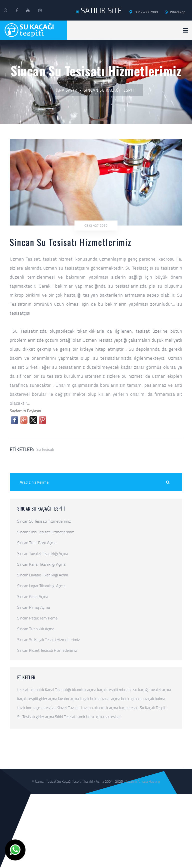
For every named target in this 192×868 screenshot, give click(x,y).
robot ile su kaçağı (134, 690)
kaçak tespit (129, 708)
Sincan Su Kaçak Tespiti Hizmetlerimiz (48, 639)
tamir (81, 717)
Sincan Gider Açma (33, 596)
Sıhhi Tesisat (65, 717)
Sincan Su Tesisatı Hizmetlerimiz (44, 521)
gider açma (48, 699)
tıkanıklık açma (84, 690)
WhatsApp (175, 12)
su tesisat (113, 717)
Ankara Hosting (149, 781)
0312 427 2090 (143, 12)
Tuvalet (74, 708)
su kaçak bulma (152, 699)
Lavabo (87, 708)
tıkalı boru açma (30, 708)
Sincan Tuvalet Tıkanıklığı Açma (43, 553)
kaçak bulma (90, 699)
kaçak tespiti (108, 690)
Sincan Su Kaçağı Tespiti (110, 90)
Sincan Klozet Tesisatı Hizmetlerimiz (47, 650)
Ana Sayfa (67, 90)
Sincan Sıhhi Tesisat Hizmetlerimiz (45, 532)
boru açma (130, 699)
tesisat (23, 690)
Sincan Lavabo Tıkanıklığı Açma (43, 575)
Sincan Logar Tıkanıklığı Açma (41, 586)
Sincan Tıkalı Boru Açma (37, 543)
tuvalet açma (160, 690)
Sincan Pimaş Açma (33, 607)
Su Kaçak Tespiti (153, 708)
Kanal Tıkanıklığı (58, 690)
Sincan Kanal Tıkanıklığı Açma (41, 564)
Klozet (62, 708)
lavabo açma (68, 699)
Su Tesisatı (45, 449)
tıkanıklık (37, 690)
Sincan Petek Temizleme (37, 618)
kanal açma (111, 699)
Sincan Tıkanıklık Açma (36, 629)
